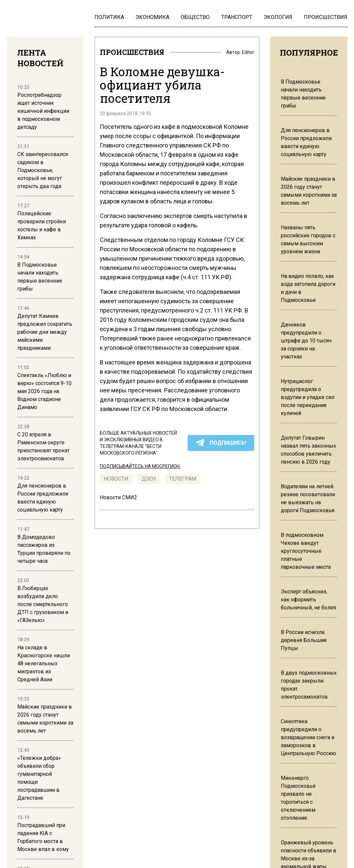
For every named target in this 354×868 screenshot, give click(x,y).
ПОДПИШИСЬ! (221, 444)
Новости (116, 480)
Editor (248, 53)
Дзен (149, 480)
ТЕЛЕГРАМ (183, 480)
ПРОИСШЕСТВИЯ (135, 53)
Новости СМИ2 (118, 498)
